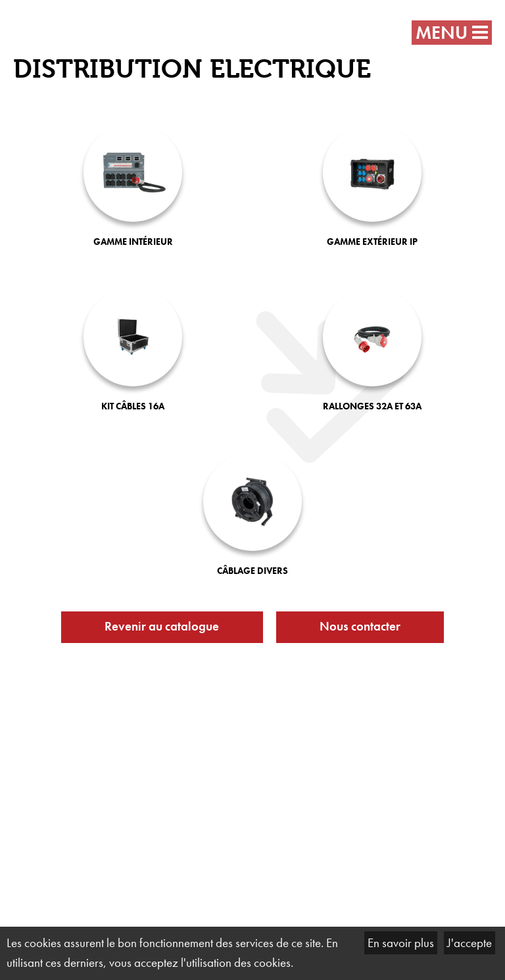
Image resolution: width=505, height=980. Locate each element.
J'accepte (469, 943)
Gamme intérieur (133, 242)
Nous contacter (360, 626)
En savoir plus (401, 943)
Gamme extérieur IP (372, 242)
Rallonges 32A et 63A (372, 406)
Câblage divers (252, 571)
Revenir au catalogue (162, 626)
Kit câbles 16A (133, 406)
